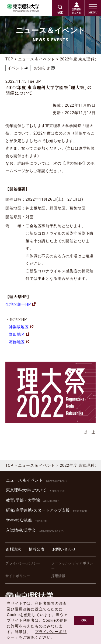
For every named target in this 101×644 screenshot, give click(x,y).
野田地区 (19, 334)
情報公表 (37, 549)
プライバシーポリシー (23, 563)
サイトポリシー (18, 576)
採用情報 (58, 576)
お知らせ (42, 68)
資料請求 (13, 549)
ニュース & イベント (36, 59)
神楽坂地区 (21, 327)
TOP (9, 59)
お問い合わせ (64, 549)
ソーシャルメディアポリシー (72, 566)
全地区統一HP (20, 304)
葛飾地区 (19, 342)
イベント (15, 68)
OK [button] (84, 620)
